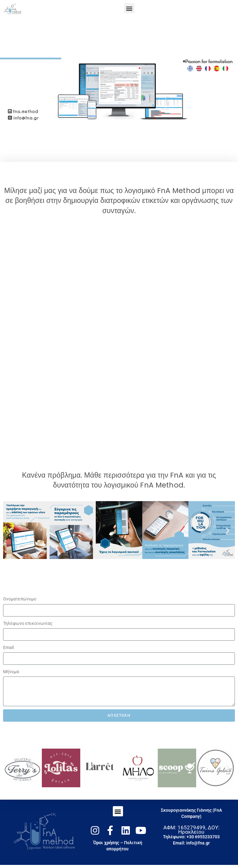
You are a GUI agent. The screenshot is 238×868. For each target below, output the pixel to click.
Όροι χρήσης (106, 843)
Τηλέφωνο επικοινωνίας (28, 623)
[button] (129, 8)
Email (8, 647)
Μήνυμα (11, 672)
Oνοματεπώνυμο (20, 599)
